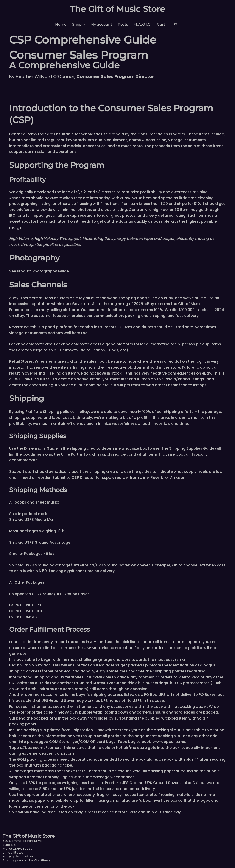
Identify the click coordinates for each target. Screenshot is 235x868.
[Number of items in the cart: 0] (175, 25)
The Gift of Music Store (118, 9)
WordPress (42, 860)
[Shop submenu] (84, 25)
